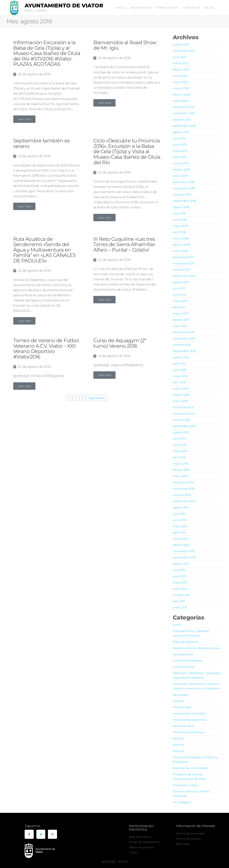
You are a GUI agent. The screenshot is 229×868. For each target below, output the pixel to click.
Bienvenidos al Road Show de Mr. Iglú (125, 45)
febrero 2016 (181, 395)
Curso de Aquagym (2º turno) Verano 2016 (120, 343)
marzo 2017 (181, 313)
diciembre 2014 (183, 482)
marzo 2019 (181, 163)
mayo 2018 (180, 226)
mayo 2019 (180, 151)
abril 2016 (179, 382)
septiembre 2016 (184, 351)
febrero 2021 (181, 69)
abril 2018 (179, 232)
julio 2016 (179, 363)
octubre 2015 (182, 420)
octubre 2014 (182, 495)
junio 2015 (180, 445)
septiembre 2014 (184, 501)
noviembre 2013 (184, 551)
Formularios (167, 8)
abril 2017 (179, 307)
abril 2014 (179, 532)
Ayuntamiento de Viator (64, 5)
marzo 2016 (181, 389)
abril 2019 (179, 157)
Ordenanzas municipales (190, 768)
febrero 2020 (182, 94)
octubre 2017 (182, 270)
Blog (210, 8)
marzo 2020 (181, 88)
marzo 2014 (181, 539)
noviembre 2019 (184, 113)
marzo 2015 (181, 464)
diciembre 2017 (183, 257)
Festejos (178, 701)
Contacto (192, 8)
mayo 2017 (180, 301)
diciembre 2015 (183, 407)
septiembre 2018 (184, 201)
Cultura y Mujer (184, 667)
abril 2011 (179, 601)
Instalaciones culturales (189, 713)
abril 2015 (179, 457)
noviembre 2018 (184, 188)
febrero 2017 (181, 320)
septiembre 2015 (184, 426)
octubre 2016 (182, 345)
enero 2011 (180, 607)
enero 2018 (180, 251)
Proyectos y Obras (185, 785)
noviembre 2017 (184, 263)
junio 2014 (180, 520)
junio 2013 (180, 576)
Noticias (178, 738)
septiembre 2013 (184, 557)
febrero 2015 (181, 470)
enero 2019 (180, 176)
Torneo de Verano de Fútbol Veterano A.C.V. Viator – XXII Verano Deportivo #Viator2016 (46, 349)
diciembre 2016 (183, 332)
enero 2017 (180, 326)
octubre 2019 (182, 120)
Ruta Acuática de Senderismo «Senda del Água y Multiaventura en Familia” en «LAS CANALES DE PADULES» (45, 250)
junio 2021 (180, 57)
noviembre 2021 (184, 51)
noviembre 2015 (184, 414)
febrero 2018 (181, 245)
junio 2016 (180, 370)
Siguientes (97, 398)
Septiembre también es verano (41, 143)
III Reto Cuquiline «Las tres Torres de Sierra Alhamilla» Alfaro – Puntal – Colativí (124, 244)
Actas (177, 625)
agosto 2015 (181, 432)
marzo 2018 (181, 238)
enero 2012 (180, 589)
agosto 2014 (181, 507)
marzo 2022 (181, 44)
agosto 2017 (181, 282)
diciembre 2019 (183, 107)
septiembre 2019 (184, 126)
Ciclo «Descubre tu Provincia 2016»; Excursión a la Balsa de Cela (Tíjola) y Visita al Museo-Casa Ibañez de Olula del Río (127, 151)
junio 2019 (180, 145)
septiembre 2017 (184, 276)
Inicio (121, 8)
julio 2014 (179, 514)
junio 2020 (180, 76)
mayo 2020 (181, 82)
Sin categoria (182, 802)
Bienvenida (141, 8)
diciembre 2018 (183, 182)
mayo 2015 (180, 451)
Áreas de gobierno (186, 642)
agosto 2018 (181, 207)
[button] (24, 119)
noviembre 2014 (184, 489)
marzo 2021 (181, 63)
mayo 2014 (180, 526)
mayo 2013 (180, 582)
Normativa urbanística (188, 732)
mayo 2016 (180, 376)
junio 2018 (180, 220)
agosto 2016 (181, 357)
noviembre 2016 (184, 338)
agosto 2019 (181, 132)
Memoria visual (183, 726)
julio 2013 (179, 570)
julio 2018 (179, 213)
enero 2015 (180, 476)
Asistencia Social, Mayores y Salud (196, 648)
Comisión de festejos (187, 661)
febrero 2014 (181, 545)
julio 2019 (179, 138)
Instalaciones (182, 707)
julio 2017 (179, 288)
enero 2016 (180, 401)
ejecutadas (180, 695)
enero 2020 (181, 101)
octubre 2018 (182, 195)
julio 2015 (179, 439)
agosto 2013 (181, 564)
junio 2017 (180, 295)
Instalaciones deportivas (190, 720)
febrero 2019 (181, 170)
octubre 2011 (181, 595)
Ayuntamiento (183, 654)
